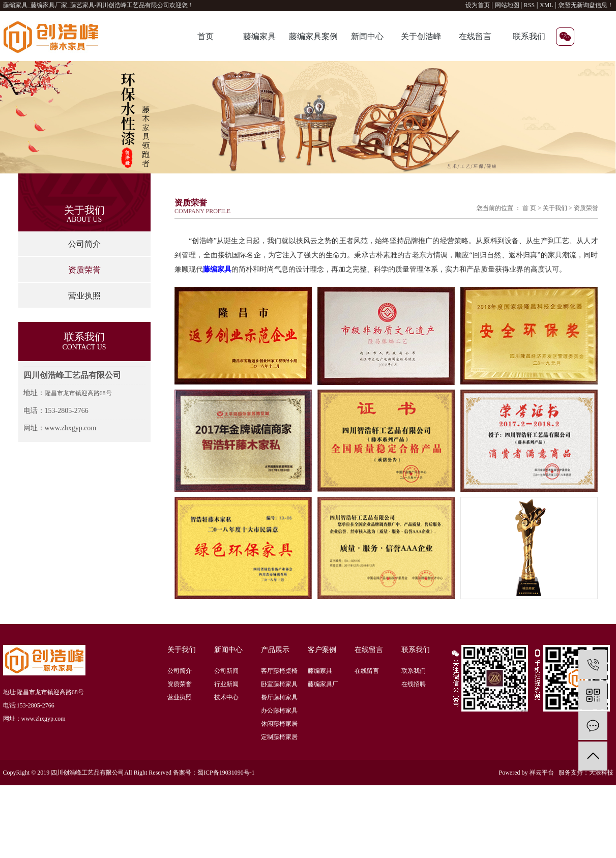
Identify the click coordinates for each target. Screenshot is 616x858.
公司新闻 (226, 671)
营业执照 (84, 296)
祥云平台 (542, 773)
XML (547, 5)
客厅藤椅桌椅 (279, 671)
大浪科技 (601, 773)
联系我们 (529, 36)
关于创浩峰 (421, 36)
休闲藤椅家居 (279, 724)
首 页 (529, 208)
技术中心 (226, 697)
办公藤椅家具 (279, 711)
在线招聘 (414, 684)
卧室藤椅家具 (279, 684)
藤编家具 (259, 36)
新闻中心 (367, 36)
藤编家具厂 (323, 684)
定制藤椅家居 (279, 737)
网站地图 (508, 5)
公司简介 (84, 244)
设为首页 (478, 5)
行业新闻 (226, 684)
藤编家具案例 (313, 36)
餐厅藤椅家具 (279, 697)
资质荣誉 (84, 270)
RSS (529, 5)
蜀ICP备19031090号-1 (226, 773)
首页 (206, 36)
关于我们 (556, 208)
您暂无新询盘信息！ (586, 5)
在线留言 (475, 36)
